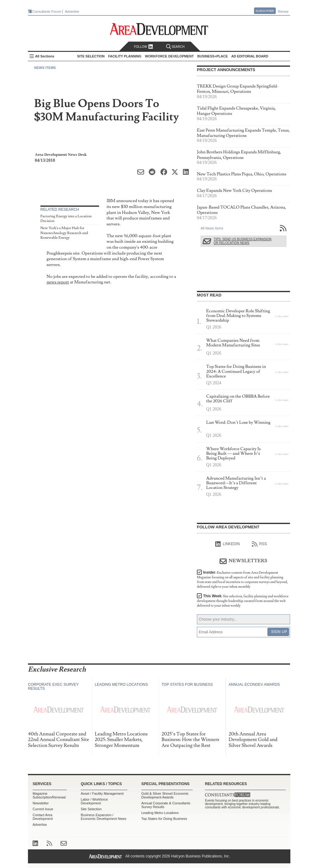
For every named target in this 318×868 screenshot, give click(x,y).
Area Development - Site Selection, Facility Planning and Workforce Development (159, 29)
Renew (283, 11)
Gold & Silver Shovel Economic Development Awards (165, 795)
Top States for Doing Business (164, 819)
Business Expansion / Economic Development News (104, 817)
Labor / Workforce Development (94, 801)
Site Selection (91, 809)
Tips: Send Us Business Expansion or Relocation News (243, 241)
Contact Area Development (43, 817)
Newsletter (41, 803)
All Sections (45, 56)
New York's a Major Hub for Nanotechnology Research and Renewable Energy (64, 233)
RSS (259, 544)
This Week (243, 601)
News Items (45, 68)
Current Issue (43, 809)
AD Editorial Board (250, 56)
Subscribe (265, 11)
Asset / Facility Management (102, 793)
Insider (242, 580)
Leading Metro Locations (160, 813)
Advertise (72, 11)
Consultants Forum (47, 11)
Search (175, 47)
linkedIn (227, 544)
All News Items (212, 228)
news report (58, 282)
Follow (143, 47)
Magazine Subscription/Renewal (49, 795)
